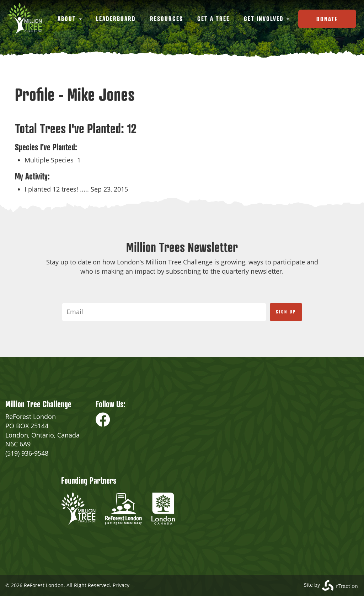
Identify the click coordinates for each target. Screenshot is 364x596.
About (70, 18)
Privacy (121, 585)
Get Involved (267, 18)
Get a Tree (213, 18)
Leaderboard (116, 18)
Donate (327, 19)
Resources (167, 18)
